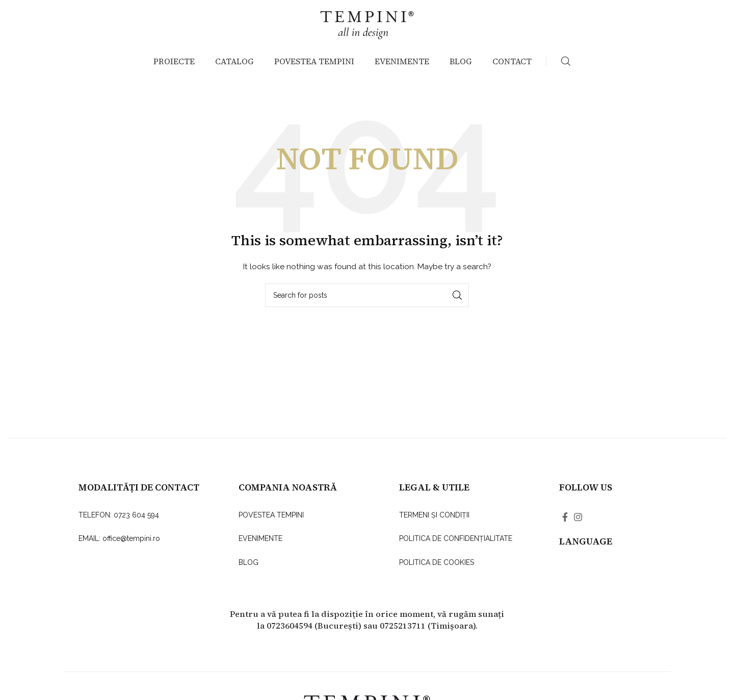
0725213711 (403, 635)
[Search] (566, 71)
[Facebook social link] (565, 527)
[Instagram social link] (578, 527)
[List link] (142, 525)
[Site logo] (367, 28)
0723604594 (290, 635)
